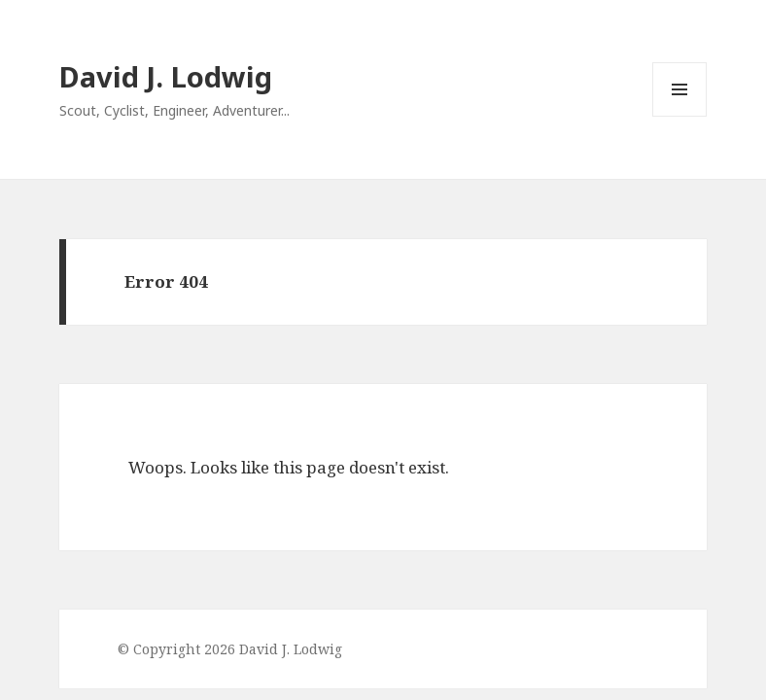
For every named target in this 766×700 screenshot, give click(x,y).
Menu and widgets (680, 116)
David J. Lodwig (166, 76)
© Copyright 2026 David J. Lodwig (230, 649)
